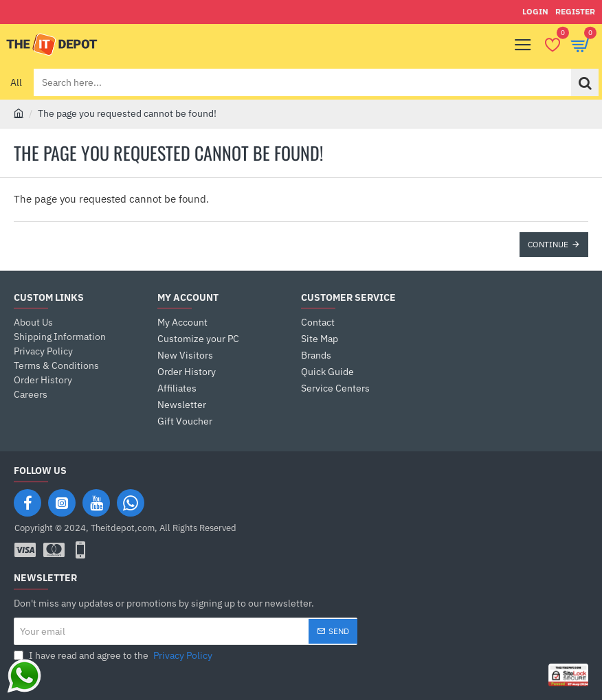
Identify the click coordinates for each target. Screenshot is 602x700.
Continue (548, 244)
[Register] (575, 12)
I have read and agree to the (114, 656)
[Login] (535, 12)
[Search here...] (585, 82)
